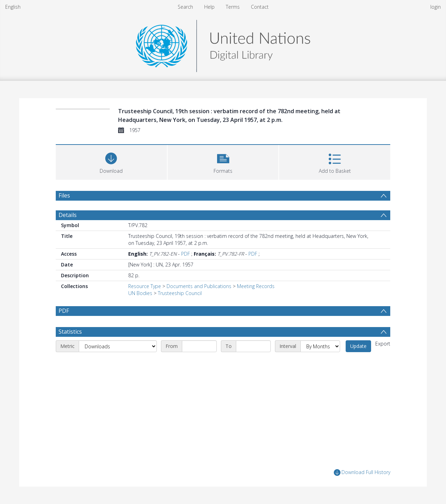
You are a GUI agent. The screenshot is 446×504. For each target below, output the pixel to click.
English (13, 7)
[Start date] (199, 346)
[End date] (253, 346)
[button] (223, 161)
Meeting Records (256, 286)
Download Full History (362, 472)
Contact (260, 7)
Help (209, 7)
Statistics (70, 332)
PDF (186, 254)
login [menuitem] (436, 7)
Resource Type (145, 286)
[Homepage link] (223, 44)
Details (68, 215)
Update (358, 346)
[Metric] (118, 346)
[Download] (111, 161)
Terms (233, 7)
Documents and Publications (199, 286)
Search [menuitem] (185, 7)
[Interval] (320, 346)
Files (64, 195)
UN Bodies (140, 293)
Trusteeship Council (180, 293)
